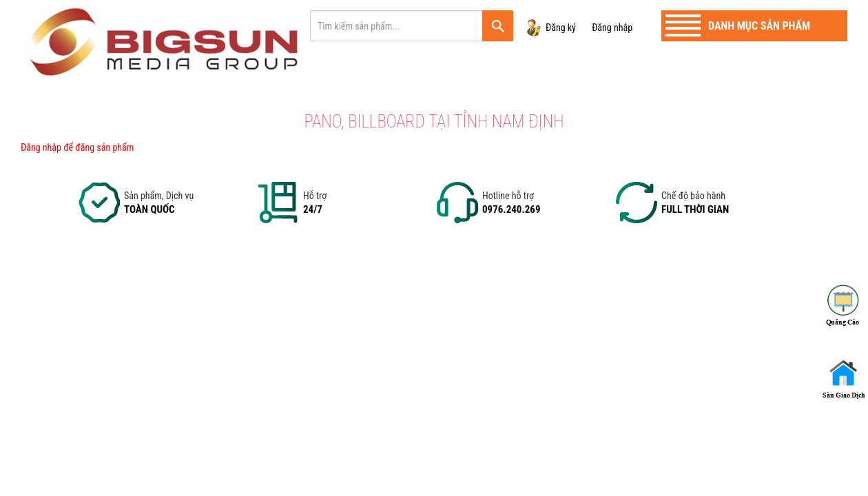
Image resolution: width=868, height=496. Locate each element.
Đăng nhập (612, 28)
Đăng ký (561, 28)
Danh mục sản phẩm (759, 26)
